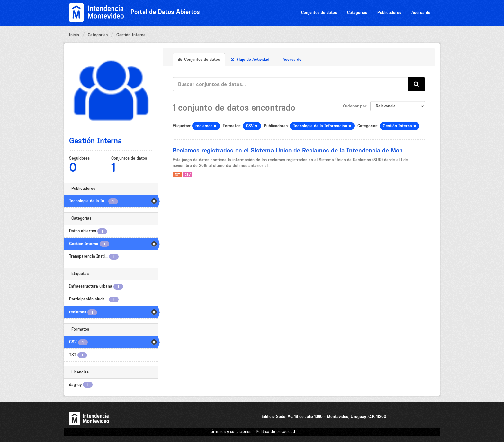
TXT (177, 175)
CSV (188, 175)
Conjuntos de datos (319, 12)
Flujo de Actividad (250, 59)
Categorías (357, 12)
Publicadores (389, 12)
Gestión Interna (131, 35)
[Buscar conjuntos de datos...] (291, 84)
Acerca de (421, 12)
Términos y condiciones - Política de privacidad (252, 432)
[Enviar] (417, 84)
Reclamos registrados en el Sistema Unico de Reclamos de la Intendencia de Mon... (290, 150)
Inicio (74, 35)
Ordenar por (355, 106)
